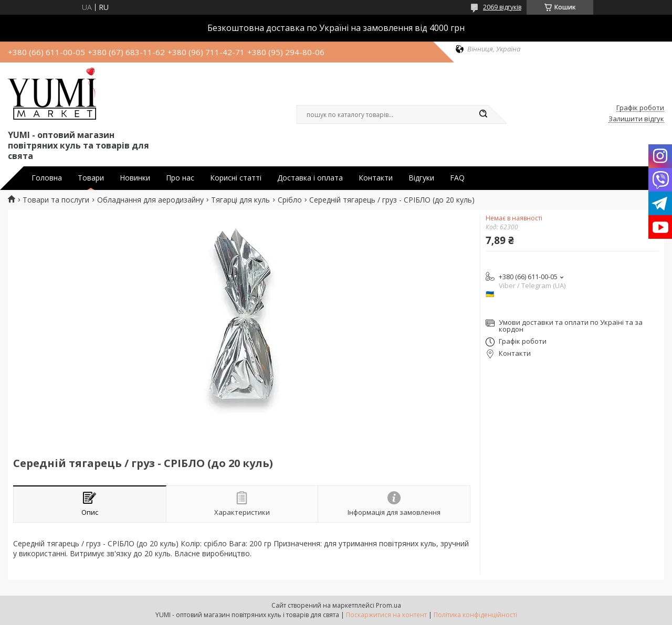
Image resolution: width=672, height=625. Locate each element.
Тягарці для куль (240, 200)
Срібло (290, 200)
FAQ (457, 178)
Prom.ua (388, 605)
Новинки (135, 178)
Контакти (376, 178)
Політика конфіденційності (475, 615)
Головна (47, 178)
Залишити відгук (636, 119)
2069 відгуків (502, 7)
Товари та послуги (56, 200)
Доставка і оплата (310, 178)
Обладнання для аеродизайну (150, 200)
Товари (91, 178)
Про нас (180, 178)
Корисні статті (236, 178)
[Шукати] (483, 114)
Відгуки (421, 178)
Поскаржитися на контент (386, 615)
